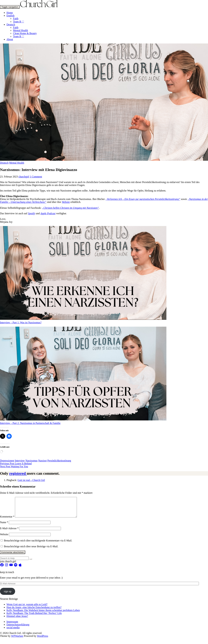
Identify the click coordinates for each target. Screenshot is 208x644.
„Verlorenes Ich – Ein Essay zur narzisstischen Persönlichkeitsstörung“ (143, 199)
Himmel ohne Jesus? (17, 620)
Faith (16, 18)
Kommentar (7, 520)
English (10, 16)
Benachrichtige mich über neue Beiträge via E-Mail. (31, 550)
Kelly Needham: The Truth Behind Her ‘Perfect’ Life (34, 617)
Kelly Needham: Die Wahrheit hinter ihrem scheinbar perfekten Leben (43, 614)
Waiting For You (14, 466)
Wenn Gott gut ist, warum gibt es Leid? (27, 608)
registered (18, 473)
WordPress (42, 640)
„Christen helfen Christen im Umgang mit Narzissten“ (71, 208)
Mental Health (20, 30)
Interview (20, 461)
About (10, 39)
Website (4, 538)
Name (4, 526)
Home (10, 13)
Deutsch (11, 25)
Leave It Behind (16, 464)
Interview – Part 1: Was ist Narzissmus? (21, 322)
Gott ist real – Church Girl (31, 480)
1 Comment (36, 177)
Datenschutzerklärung (18, 628)
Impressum (12, 626)
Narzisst (42, 461)
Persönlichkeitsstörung (59, 461)
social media (13, 631)
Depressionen (7, 461)
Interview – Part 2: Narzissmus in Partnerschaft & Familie (30, 423)
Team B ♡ (19, 22)
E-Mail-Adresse (9, 532)
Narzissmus (31, 461)
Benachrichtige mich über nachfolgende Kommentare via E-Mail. (38, 544)
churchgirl (24, 177)
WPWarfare (17, 640)
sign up (8, 595)
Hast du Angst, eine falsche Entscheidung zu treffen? (34, 611)
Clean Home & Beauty (25, 33)
